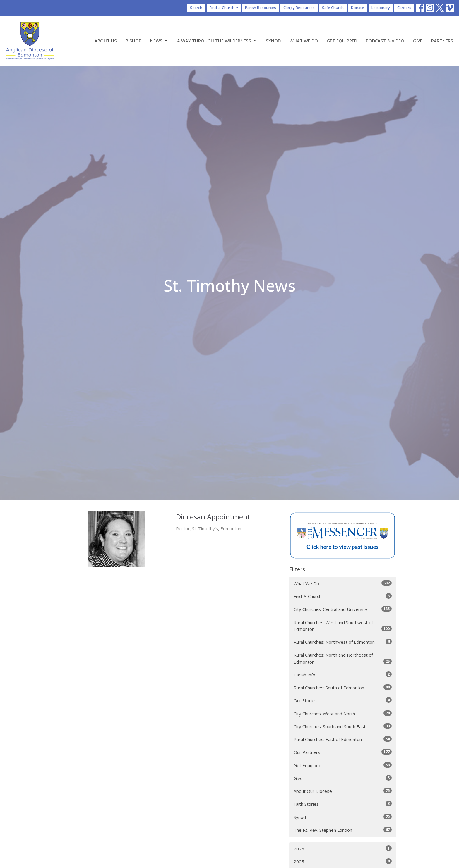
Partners (442, 41)
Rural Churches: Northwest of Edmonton (343, 642)
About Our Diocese (343, 791)
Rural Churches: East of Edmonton (343, 739)
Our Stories (343, 700)
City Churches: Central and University (343, 609)
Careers (404, 8)
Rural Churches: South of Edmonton (343, 687)
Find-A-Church (343, 596)
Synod (273, 41)
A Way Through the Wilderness (217, 41)
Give (418, 41)
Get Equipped (342, 41)
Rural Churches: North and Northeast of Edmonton (343, 658)
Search (196, 8)
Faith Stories (343, 804)
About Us (106, 41)
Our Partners (343, 752)
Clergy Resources (299, 8)
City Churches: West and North (343, 713)
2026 (343, 849)
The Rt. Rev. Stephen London (343, 830)
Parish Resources (261, 8)
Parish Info (343, 675)
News (159, 41)
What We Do (304, 41)
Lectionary (381, 8)
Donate (358, 8)
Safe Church (333, 8)
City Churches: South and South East (343, 726)
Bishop (133, 41)
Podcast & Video (385, 41)
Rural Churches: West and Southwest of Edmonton (343, 626)
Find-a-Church (224, 8)
